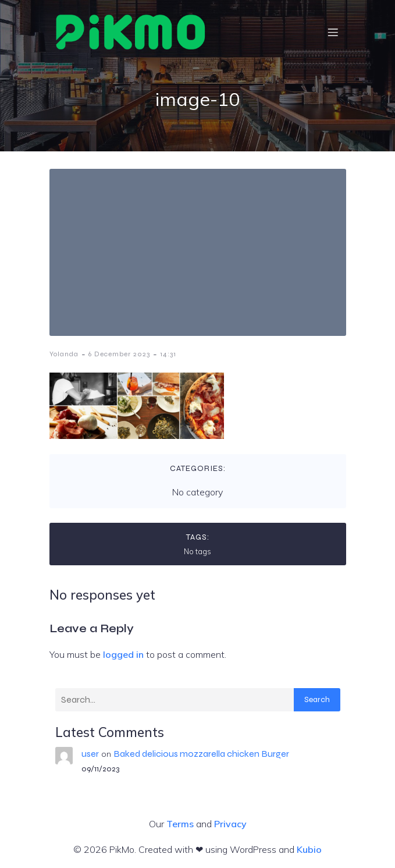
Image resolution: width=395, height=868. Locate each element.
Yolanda (64, 354)
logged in (123, 654)
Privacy (230, 824)
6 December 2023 (119, 354)
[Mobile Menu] (333, 32)
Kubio (309, 849)
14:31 (168, 354)
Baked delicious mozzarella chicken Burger (201, 754)
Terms (180, 824)
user (90, 754)
